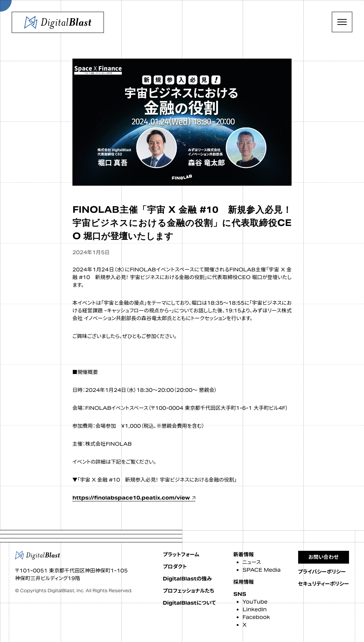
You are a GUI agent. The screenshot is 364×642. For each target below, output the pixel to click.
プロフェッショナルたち (188, 591)
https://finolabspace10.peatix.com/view (131, 498)
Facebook (256, 617)
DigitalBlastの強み (187, 579)
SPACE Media (262, 570)
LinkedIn (255, 609)
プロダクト (175, 567)
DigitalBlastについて (189, 603)
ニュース (252, 562)
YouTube (255, 602)
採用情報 (244, 582)
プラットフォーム (181, 554)
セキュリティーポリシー (324, 584)
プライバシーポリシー (322, 572)
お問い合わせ (324, 557)
